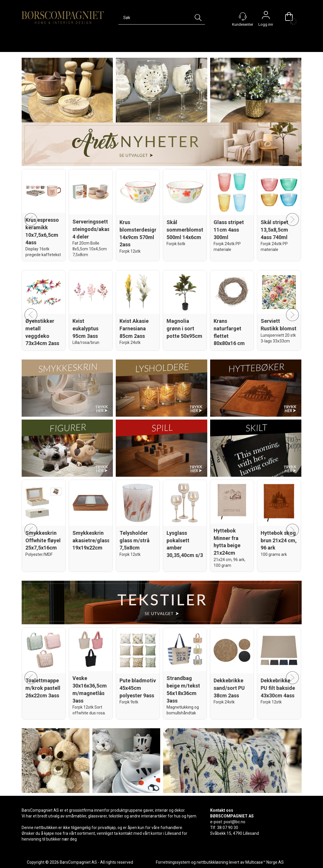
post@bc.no (235, 822)
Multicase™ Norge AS (265, 862)
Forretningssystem (173, 862)
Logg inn (266, 16)
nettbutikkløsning (212, 862)
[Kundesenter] (243, 16)
